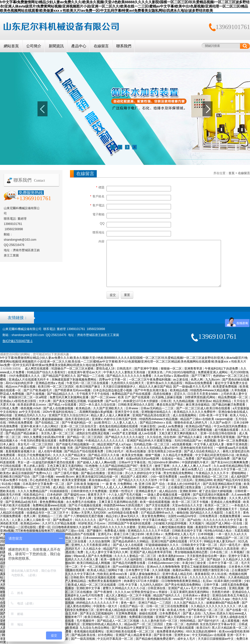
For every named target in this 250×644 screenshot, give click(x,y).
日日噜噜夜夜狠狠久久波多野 (72, 527)
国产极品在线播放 (93, 473)
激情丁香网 (162, 466)
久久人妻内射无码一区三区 (160, 621)
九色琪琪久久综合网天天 (128, 383)
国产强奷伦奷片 (209, 621)
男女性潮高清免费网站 (179, 473)
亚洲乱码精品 (147, 527)
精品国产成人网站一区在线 (225, 523)
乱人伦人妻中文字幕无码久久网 (107, 552)
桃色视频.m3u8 (31, 408)
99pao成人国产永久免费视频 (93, 556)
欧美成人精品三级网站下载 (106, 570)
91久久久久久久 (86, 520)
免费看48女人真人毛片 (181, 534)
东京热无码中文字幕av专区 (218, 624)
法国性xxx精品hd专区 (183, 516)
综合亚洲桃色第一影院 (142, 498)
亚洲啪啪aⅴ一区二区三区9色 (31, 487)
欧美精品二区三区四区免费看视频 (190, 430)
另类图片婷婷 (221, 592)
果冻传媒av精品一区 (102, 480)
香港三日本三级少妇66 (129, 534)
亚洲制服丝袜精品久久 (157, 412)
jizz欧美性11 (103, 423)
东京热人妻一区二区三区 (58, 433)
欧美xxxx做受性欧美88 (234, 631)
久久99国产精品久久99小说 (101, 509)
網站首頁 (11, 46)
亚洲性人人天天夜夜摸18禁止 (91, 545)
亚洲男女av (182, 635)
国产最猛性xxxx (75, 495)
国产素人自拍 (192, 613)
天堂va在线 (219, 588)
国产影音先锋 (163, 635)
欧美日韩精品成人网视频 (94, 563)
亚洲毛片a (105, 534)
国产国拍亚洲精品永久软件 (94, 448)
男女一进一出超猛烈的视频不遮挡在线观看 (46, 462)
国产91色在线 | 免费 (70, 552)
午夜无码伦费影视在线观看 (39, 441)
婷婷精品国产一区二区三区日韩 (129, 469)
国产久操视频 (36, 394)
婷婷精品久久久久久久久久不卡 (98, 603)
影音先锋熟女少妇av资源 (165, 451)
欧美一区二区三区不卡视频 (191, 502)
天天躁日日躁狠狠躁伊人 (120, 387)
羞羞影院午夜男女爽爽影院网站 (217, 527)
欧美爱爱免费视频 (225, 387)
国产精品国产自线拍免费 (214, 459)
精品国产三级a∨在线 (70, 531)
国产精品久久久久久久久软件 (138, 480)
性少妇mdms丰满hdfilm (164, 462)
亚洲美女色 (156, 372)
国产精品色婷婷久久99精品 (131, 541)
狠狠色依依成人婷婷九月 (191, 423)
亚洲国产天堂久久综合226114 (69, 415)
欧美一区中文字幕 (153, 610)
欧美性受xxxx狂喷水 (166, 469)
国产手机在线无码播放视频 (30, 509)
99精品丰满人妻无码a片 (220, 541)
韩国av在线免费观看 (199, 383)
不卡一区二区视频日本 (96, 567)
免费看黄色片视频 (71, 441)
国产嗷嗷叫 (95, 531)
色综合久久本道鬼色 (155, 549)
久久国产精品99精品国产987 (119, 466)
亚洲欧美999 (188, 491)
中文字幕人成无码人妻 (209, 444)
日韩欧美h (77, 577)
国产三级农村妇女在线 (17, 469)
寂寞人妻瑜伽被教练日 (145, 574)
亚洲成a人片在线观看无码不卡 (29, 380)
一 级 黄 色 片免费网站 (117, 484)
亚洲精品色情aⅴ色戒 (50, 383)
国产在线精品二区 (48, 423)
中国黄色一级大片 (106, 606)
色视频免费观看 (230, 516)
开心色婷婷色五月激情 (45, 480)
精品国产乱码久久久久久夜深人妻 (76, 559)
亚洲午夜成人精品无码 (178, 574)
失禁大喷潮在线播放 (213, 498)
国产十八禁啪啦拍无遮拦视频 (84, 516)
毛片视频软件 (86, 621)
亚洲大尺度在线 (165, 509)
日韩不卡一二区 (68, 567)
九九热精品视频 (184, 401)
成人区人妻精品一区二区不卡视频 (129, 595)
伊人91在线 (219, 574)
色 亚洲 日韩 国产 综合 (150, 484)
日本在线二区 (219, 552)
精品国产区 (111, 549)
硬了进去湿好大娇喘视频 (216, 491)
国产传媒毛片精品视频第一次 (76, 444)
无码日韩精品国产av (188, 441)
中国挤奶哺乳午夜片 (196, 462)
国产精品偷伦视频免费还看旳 (156, 639)
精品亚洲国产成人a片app (114, 444)
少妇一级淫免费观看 (164, 477)
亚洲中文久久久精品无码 (197, 538)
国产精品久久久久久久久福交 (125, 437)
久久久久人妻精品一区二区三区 (136, 556)
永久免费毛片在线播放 (81, 502)
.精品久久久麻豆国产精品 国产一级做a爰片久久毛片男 (175, 387)
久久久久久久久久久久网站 (208, 577)
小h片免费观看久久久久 (25, 376)
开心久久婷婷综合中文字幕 (143, 473)
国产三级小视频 (43, 477)
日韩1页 (166, 401)
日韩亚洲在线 (157, 588)
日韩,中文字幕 (128, 585)
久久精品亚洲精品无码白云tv (178, 498)
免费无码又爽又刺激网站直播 (69, 397)
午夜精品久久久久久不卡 (213, 473)
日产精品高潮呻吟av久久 (158, 513)
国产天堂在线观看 (158, 505)
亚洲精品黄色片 (146, 491)
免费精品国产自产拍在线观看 (132, 394)
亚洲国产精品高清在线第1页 (151, 415)
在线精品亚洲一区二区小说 (160, 538)
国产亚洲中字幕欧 (147, 369)
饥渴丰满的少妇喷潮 (228, 581)
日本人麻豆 (8, 444)
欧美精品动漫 (9, 448)
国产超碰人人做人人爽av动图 (97, 462)
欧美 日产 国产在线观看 (134, 397)
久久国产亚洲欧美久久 (109, 408)
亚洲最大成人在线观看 (109, 498)
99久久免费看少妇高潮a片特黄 (44, 437)
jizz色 (243, 527)
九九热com (213, 380)
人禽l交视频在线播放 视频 (176, 527)
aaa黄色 (185, 477)
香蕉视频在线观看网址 (89, 631)
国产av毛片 (113, 401)
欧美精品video (30, 523)
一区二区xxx (71, 459)
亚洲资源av (204, 401)
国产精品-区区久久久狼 (104, 455)
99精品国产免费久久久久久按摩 (102, 459)
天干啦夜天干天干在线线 (93, 394)
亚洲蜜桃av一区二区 (152, 487)
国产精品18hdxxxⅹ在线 (156, 423)
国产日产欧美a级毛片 (38, 390)
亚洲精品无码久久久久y (31, 415)
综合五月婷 (70, 613)
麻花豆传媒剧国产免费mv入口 (32, 473)
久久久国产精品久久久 (189, 603)
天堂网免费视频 (126, 613)
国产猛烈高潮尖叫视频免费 (211, 495)
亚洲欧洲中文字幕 (89, 588)
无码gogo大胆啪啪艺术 (16, 430)
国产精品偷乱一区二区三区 (88, 469)
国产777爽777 (201, 376)
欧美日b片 (203, 628)
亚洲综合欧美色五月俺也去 (231, 595)
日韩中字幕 (211, 585)
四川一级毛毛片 (231, 545)
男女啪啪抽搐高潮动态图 (191, 552)
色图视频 (210, 441)
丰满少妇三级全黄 (194, 563)
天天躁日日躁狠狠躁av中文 (216, 639)
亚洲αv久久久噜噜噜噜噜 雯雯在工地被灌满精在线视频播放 (187, 567)
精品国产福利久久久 (167, 595)
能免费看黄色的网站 (171, 631)
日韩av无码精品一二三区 (157, 408)
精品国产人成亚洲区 (135, 477)
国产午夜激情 (104, 592)
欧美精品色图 (179, 390)
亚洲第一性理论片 (122, 491)
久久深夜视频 (161, 570)
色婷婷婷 (192, 624)
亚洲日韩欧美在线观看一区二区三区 (131, 631)
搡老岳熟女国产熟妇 (170, 405)
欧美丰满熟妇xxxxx (172, 556)
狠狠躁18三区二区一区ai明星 (28, 397)
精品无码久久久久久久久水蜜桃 (115, 527)
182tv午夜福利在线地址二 (60, 412)
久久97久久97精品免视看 (59, 523)
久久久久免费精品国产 (33, 491)
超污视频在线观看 (227, 430)
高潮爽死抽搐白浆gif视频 (96, 412)
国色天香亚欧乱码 (78, 419)
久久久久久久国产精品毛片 (42, 459)
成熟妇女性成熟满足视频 (93, 433)
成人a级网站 (29, 448)
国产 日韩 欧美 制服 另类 (57, 448)
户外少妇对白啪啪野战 (181, 372)
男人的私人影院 (34, 466)
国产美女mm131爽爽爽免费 (230, 462)
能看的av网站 (182, 570)
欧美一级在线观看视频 (155, 502)
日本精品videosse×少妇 (164, 563)
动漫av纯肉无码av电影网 (143, 459)
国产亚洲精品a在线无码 (22, 502)
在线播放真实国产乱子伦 (51, 469)
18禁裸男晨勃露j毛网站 (200, 397)
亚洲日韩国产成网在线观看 (170, 541)
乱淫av (208, 581)
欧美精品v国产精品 (199, 426)
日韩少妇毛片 (115, 451)
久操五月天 (233, 513)
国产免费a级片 (63, 520)
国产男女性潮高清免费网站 (183, 585)
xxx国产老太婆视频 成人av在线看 (134, 433)
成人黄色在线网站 (79, 606)
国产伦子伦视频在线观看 (85, 505)
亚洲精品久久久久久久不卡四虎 (149, 531)
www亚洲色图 (130, 549)
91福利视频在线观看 (71, 570)
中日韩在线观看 (11, 466)
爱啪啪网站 (239, 473)
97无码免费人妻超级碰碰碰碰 (44, 419)
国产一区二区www (104, 397)
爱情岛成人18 (106, 369)
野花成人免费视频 (12, 394)
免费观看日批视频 (141, 617)
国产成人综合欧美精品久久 (202, 451)
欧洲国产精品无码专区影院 (232, 480)
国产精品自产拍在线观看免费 (84, 451)
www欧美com (65, 477)
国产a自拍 (194, 520)
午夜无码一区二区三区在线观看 (88, 383)
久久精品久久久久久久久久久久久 (214, 606)
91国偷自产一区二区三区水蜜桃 (73, 369)
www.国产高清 (183, 599)
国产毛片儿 (107, 520)
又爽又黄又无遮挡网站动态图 (118, 502)
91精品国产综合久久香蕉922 (47, 372)
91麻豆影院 (149, 426)
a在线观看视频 (182, 444)
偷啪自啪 (182, 513)
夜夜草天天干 (97, 495)
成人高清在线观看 (183, 549)
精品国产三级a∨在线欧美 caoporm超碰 (207, 419)
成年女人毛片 (187, 639)
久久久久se (122, 592)
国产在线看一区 (237, 610)
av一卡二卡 (96, 599)
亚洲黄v (97, 419)
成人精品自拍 (168, 491)
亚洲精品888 (203, 480)
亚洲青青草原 (194, 369)
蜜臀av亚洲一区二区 (191, 559)
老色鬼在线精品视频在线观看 (119, 426)
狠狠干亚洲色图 (237, 444)
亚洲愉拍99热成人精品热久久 (102, 624)
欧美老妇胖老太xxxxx (32, 405)
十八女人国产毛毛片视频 (125, 495)
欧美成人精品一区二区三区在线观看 (92, 585)
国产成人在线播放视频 (59, 408)
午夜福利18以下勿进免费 (222, 369)
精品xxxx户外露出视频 (21, 387)
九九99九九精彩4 (152, 585)
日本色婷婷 (55, 495)
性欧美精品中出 (34, 495)
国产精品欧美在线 (84, 635)
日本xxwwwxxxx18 (95, 538)
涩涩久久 (180, 394)
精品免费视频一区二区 (233, 397)
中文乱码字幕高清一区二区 (116, 639)
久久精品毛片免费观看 (178, 455)
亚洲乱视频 (237, 588)
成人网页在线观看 (37, 369)
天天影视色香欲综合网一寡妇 (207, 556)
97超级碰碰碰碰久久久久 (163, 545)
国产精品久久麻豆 (191, 437)
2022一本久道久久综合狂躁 (97, 405)
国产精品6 (214, 559)
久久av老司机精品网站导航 (232, 466)
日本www (132, 408)
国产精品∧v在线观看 (63, 405)
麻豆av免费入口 (193, 469)
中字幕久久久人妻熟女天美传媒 (125, 372)
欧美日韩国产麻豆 (89, 387)
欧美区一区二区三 (217, 505)
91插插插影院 (60, 491)
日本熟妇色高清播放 (34, 498)
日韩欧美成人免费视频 (160, 559)
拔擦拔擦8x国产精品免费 (223, 603)
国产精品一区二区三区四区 (85, 437)
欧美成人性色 (177, 610)
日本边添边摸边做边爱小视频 (113, 390)
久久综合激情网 (100, 541)
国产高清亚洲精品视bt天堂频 (222, 484)
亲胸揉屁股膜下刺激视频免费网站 (74, 380)
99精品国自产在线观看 (81, 534)
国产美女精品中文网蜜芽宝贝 (132, 628)
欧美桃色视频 (97, 430)
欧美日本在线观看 (80, 487)
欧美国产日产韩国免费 (65, 509)
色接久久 (114, 430)
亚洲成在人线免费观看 (226, 502)
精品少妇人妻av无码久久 (123, 516)
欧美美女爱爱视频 (74, 480)
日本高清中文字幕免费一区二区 (44, 484)
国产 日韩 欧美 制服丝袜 (83, 484)
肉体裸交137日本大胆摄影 (141, 401)
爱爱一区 (44, 527)
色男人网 (197, 380)
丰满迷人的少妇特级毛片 (184, 484)
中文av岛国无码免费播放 (231, 426)
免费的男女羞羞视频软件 (105, 581)
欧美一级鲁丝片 (112, 559)
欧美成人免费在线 (62, 498)
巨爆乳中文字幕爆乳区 (65, 624)
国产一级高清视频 (83, 639)
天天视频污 (197, 523)
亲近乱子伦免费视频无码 (34, 455)
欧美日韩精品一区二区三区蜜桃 (106, 617)
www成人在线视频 (73, 599)
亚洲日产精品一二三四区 (155, 603)
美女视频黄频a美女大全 (172, 577)
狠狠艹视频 (153, 455)
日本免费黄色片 (170, 613)
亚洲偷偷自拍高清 (159, 599)
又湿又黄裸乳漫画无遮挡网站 (190, 592)
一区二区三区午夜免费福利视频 (150, 380)
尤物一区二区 (175, 624)
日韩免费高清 (209, 516)
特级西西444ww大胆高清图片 (124, 505)
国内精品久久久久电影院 (207, 513)
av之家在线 (181, 380)
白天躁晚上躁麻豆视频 (167, 397)
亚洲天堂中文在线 (127, 412)
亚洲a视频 (7, 531)
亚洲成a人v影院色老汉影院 (18, 401)
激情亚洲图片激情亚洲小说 (211, 570)
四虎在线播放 (163, 394)
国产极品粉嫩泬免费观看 (229, 405)
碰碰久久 (124, 577)
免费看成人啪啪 (115, 531)
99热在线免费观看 (21, 423)
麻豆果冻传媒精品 (198, 405)
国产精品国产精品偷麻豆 (22, 433)
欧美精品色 (84, 408)
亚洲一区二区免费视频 (233, 441)
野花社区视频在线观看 (101, 577)
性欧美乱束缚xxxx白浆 (113, 574)
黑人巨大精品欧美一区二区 (230, 628)
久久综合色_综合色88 (162, 437)
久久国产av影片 (221, 423)
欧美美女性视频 (133, 455)
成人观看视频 (231, 621)
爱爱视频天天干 (227, 509)
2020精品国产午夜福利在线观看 (130, 523)
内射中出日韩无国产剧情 (121, 419)
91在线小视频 (11, 484)
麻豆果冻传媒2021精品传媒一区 (97, 477)
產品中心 (79, 46)
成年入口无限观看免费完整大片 (144, 430)
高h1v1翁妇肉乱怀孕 (20, 383)
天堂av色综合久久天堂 (187, 505)
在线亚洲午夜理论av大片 (85, 372)
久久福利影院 (134, 559)
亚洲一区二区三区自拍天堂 (79, 426)
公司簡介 (34, 46)
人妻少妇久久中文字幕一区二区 (227, 469)
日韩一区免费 (123, 448)
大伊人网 (45, 401)
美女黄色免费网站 (154, 516)
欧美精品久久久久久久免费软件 (195, 412)
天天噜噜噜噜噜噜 (129, 520)
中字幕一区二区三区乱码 (176, 480)
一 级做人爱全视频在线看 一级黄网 (167, 495)
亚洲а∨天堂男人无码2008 (89, 513)
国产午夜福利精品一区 (77, 423)
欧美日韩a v (155, 534)
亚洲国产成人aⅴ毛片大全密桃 (189, 588)
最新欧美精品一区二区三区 (211, 477)
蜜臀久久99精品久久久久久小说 (124, 588)
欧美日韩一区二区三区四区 (56, 387)
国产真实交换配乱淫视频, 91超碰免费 (78, 401)
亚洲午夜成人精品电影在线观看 (118, 610)
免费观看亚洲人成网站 (213, 372)
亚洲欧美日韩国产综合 (15, 477)
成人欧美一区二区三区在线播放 (71, 592)
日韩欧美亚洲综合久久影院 (136, 405)
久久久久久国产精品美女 (70, 455)
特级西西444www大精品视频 (210, 390)
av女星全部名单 (143, 577)
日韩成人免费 (9, 408)
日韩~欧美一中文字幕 (214, 415)
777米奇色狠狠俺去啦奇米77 (35, 531)
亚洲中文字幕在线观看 (179, 628)
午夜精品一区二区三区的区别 (125, 599)
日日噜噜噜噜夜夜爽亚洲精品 (181, 581)
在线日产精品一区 (132, 606)
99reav (158, 628)
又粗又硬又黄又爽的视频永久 (179, 433)
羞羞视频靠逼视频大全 (21, 451)
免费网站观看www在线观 (50, 505)
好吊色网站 (106, 635)
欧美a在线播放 (136, 451)
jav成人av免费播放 (171, 426)
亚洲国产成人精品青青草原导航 (151, 552)
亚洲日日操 (115, 473)
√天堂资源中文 (76, 430)
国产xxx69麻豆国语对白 (129, 567)
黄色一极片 (129, 603)
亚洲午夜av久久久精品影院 (165, 383)
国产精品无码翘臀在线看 (129, 563)
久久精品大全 (92, 549)
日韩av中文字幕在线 (132, 462)
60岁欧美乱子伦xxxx (92, 523)
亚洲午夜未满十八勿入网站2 (40, 426)
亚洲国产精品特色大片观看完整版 (150, 441)
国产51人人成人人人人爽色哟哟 (115, 487)
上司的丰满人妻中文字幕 (220, 487)
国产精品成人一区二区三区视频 (118, 621)
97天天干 (196, 541)
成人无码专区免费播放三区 (76, 610)
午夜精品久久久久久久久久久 (105, 441)
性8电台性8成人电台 (219, 531)
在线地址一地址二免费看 (178, 459)
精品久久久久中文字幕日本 (77, 574)
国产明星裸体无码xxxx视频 (73, 390)
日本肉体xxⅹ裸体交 (197, 595)
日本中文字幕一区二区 (224, 563)
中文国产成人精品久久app (213, 599)
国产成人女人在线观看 (128, 545)
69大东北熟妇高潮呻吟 (202, 631)
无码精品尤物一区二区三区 (152, 444)
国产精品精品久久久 (61, 394)
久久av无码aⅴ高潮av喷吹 (172, 376)
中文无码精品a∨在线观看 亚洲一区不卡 (219, 635)
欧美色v (5, 473)
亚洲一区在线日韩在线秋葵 (219, 433)
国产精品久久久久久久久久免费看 (129, 376)
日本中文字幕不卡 (206, 617)
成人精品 (59, 487)
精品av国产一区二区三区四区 (144, 624)
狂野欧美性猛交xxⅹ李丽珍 (150, 592)
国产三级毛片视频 (67, 473)
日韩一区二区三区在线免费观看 (168, 606)
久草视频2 (238, 552)
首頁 (231, 173)
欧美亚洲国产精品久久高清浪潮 (218, 549)
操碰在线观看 (148, 613)
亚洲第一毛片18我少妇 (137, 509)
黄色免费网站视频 (52, 502)
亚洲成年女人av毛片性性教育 (84, 595)
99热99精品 (188, 621)
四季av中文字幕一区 (113, 380)
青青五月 (146, 466)
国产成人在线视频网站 (48, 430)
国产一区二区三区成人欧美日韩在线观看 (204, 408)
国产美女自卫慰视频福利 (97, 613)
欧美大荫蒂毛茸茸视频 (220, 437)
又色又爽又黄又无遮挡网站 (65, 466)
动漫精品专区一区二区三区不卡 (48, 513)
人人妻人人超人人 (126, 423)
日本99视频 (206, 534)
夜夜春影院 (202, 574)
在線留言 (101, 46)
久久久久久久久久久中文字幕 (223, 520)
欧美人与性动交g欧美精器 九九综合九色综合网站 (77, 628)
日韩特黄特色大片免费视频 (89, 491)
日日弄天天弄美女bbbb (203, 394)
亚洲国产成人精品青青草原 (134, 635)
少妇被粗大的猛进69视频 (170, 523)
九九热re (209, 613)
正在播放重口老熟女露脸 (185, 487)
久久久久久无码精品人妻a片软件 (156, 448)
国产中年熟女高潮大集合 (151, 390)
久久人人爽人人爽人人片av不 (192, 466)
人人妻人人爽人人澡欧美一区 (31, 520)
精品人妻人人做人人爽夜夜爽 (111, 415)
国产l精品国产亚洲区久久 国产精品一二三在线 (74, 376)
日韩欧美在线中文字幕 (187, 531)
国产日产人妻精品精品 (71, 581)
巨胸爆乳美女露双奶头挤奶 (196, 509)
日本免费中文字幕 (138, 570)
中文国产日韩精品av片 (125, 538)
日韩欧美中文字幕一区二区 (200, 545)
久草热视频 (239, 390)
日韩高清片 (125, 369)
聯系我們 (124, 46)
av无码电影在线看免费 (124, 513)
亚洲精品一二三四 (50, 516)
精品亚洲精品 (222, 401)
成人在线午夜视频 (50, 451)
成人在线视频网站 (185, 415)
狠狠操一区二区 (172, 369)
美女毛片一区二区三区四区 (36, 444)
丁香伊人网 (84, 498)
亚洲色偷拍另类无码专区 (197, 448)
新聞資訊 (56, 46)
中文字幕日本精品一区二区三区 (164, 520)
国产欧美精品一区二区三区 (206, 610)
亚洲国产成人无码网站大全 (174, 617)
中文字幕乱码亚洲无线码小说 (215, 455)
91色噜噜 (91, 466)
